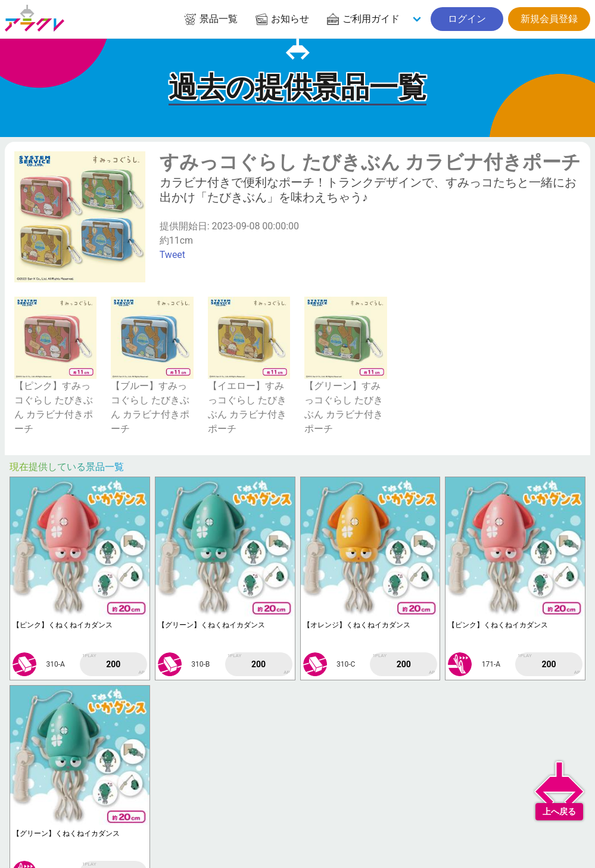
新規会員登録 (549, 19)
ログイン (467, 19)
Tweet (172, 255)
